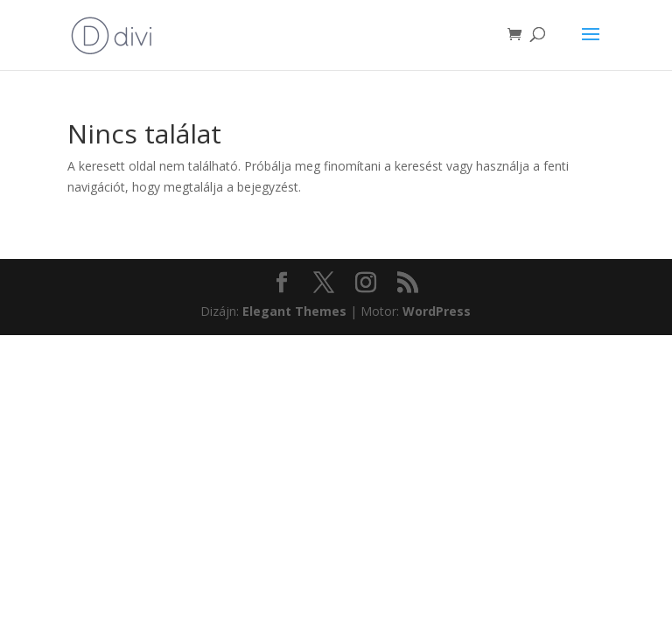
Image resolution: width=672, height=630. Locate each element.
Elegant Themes (294, 311)
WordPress (437, 311)
